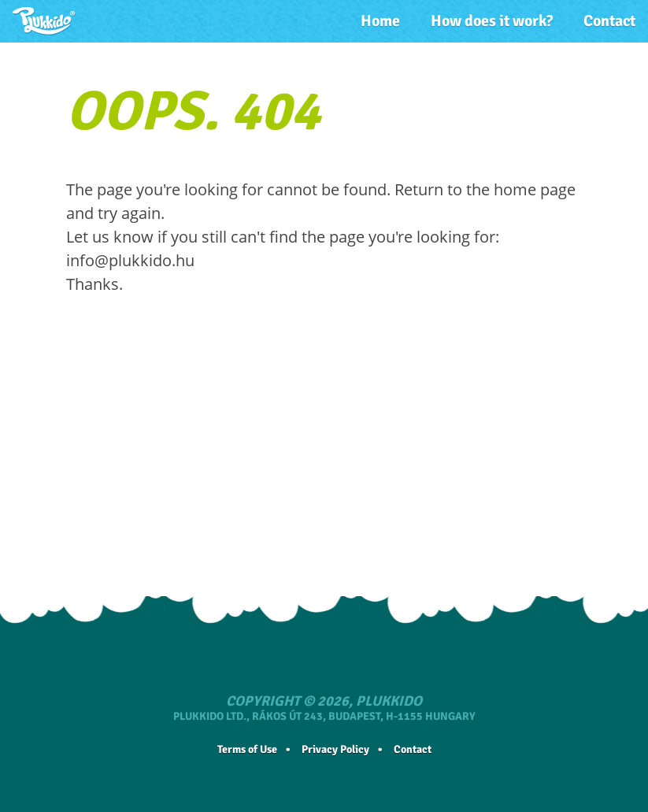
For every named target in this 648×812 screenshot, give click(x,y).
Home (380, 21)
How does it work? (492, 21)
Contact (609, 21)
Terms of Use (247, 749)
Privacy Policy (335, 749)
